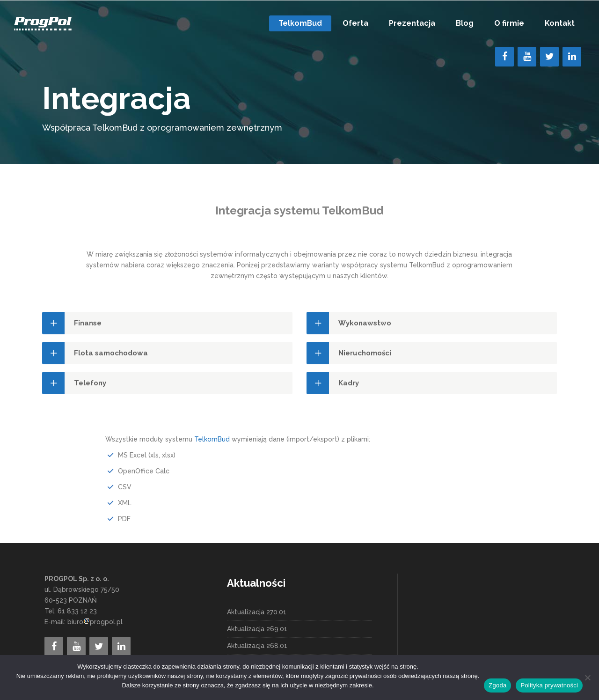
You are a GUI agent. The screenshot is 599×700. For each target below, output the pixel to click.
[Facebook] (504, 57)
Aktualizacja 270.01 (257, 612)
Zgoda (497, 685)
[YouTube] (527, 57)
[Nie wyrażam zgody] (587, 678)
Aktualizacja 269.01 (257, 629)
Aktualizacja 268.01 (257, 646)
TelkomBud (212, 439)
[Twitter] (549, 57)
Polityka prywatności (549, 685)
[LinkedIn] (572, 57)
